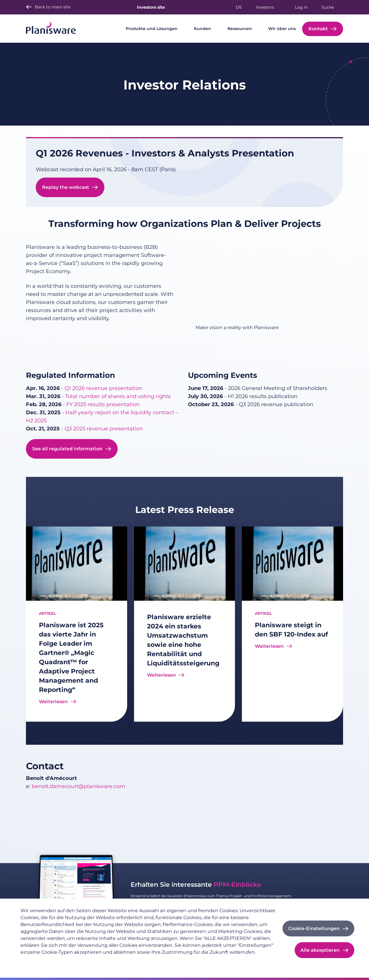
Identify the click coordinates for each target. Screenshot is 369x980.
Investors (265, 7)
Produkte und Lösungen (152, 29)
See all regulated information (67, 449)
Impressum (82, 962)
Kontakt (318, 29)
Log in (301, 7)
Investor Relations (185, 85)
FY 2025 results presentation (103, 404)
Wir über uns (282, 29)
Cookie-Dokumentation (123, 962)
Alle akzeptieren (320, 950)
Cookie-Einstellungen (314, 928)
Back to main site (53, 7)
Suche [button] (328, 7)
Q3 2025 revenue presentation (104, 429)
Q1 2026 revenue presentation (103, 388)
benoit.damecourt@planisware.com (78, 786)
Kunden (203, 29)
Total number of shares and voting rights (118, 396)
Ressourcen (240, 29)
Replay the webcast (66, 187)
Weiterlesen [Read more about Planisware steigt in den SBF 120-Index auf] (269, 646)
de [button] (239, 7)
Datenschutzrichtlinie (42, 962)
